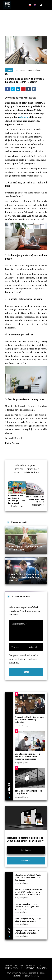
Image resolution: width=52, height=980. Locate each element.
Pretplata (19, 966)
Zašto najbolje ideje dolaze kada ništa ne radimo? (25, 548)
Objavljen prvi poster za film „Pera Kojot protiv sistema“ (27, 932)
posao (33, 465)
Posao (9, 70)
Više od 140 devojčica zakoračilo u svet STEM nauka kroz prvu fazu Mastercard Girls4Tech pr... (28, 892)
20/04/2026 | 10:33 (21, 726)
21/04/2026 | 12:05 (21, 763)
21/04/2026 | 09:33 (21, 797)
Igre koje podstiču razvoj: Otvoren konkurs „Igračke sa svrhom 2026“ (27, 906)
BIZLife (23, 70)
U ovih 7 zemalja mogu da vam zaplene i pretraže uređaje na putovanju (24, 577)
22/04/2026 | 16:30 (21, 924)
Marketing (30, 966)
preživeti (19, 469)
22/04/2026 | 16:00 (22, 936)
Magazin (8, 966)
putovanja (32, 469)
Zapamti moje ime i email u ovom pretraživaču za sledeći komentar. (23, 659)
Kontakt (41, 966)
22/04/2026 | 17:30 (21, 898)
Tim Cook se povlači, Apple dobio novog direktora (29, 792)
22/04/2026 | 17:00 (21, 912)
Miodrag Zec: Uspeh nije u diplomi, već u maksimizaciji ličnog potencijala (29, 720)
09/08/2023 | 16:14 (34, 70)
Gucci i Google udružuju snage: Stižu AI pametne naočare (28, 920)
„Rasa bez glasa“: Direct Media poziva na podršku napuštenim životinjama (28, 877)
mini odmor (21, 465)
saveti (17, 472)
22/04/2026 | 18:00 (22, 883)
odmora (24, 117)
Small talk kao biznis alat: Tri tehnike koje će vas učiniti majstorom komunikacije (27, 756)
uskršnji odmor (31, 472)
